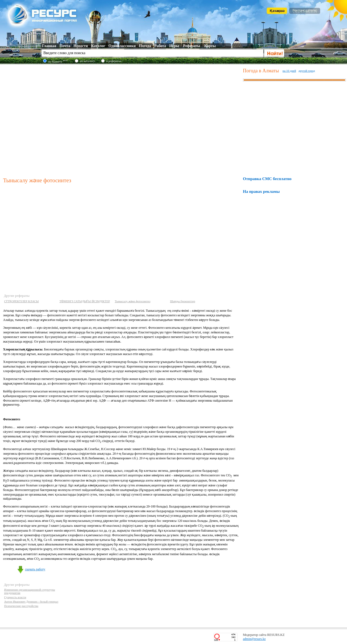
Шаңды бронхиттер (183, 301)
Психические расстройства (21, 606)
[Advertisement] (51, 120)
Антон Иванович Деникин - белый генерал (31, 601)
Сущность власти (15, 597)
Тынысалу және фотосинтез (132, 301)
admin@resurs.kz (254, 639)
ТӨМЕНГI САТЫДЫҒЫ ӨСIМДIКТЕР (85, 301)
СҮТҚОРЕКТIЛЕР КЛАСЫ (21, 301)
